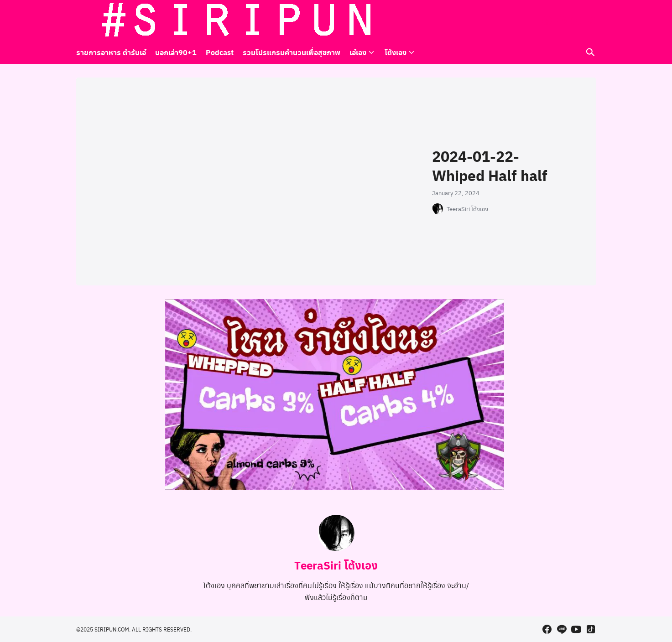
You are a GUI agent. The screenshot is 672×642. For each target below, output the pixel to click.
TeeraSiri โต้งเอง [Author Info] (336, 565)
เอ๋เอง (358, 52)
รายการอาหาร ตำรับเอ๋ (111, 52)
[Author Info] (336, 548)
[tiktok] (591, 21)
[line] (562, 21)
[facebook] (547, 21)
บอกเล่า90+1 (176, 52)
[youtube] (576, 21)
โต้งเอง (396, 52)
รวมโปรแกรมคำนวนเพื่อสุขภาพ (292, 52)
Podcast (220, 52)
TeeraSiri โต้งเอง (467, 209)
